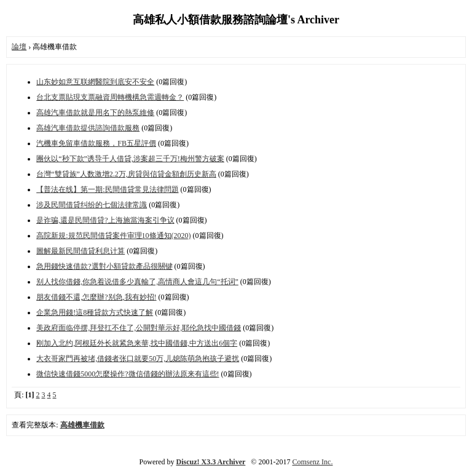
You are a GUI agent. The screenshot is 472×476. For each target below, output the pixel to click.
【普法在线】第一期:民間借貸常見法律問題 (107, 189)
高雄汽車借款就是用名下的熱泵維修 (95, 113)
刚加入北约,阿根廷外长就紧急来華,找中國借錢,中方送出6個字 (137, 343)
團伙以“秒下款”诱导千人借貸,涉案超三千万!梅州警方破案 (130, 159)
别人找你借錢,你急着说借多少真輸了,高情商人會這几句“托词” (137, 282)
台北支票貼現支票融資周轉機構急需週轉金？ (110, 97)
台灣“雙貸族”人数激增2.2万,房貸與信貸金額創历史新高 (126, 174)
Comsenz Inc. (312, 462)
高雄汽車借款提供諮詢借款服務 (88, 128)
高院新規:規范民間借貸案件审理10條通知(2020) (113, 236)
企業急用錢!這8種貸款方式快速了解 (95, 312)
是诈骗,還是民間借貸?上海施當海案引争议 (105, 220)
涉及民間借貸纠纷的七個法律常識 (92, 205)
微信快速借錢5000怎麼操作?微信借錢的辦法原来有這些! (128, 374)
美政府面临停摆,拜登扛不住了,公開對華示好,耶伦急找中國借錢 (139, 328)
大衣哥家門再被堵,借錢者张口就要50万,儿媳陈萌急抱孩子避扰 (138, 359)
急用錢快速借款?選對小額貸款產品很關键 (104, 266)
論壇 (19, 47)
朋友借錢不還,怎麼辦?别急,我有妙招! (96, 297)
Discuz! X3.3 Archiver (211, 462)
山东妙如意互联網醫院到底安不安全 (95, 82)
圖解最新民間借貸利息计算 (81, 251)
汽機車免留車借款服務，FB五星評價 (96, 143)
